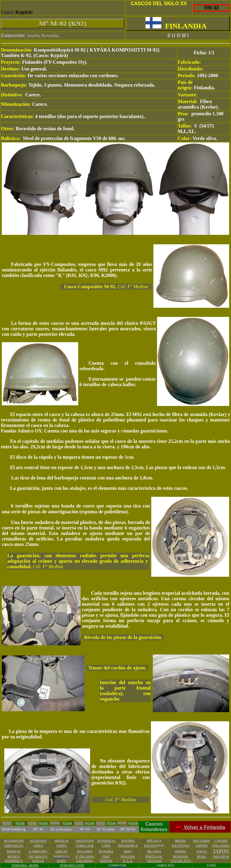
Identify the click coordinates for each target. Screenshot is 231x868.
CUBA (106, 846)
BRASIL (181, 841)
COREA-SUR (84, 846)
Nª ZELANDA (85, 857)
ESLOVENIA (181, 846)
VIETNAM (154, 861)
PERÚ (106, 857)
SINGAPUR (221, 857)
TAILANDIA (85, 861)
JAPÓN (221, 851)
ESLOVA (150, 846)
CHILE (38, 846)
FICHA (20, 823)
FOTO (7, 823)
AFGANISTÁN (14, 841)
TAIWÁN (106, 861)
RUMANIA (181, 857)
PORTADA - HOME (25, 865)
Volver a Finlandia (200, 827)
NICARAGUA (38, 857)
